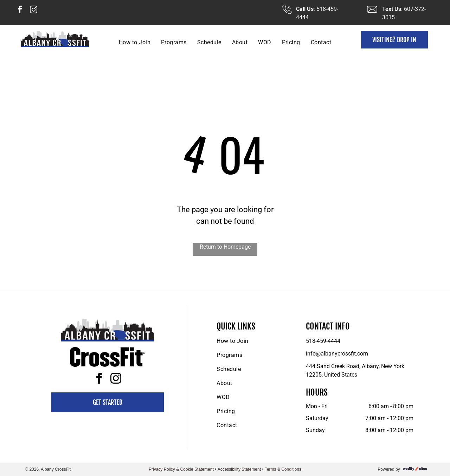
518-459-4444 (323, 341)
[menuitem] (135, 42)
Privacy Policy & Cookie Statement (181, 469)
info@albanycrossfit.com (337, 354)
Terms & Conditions (283, 469)
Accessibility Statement (239, 469)
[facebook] (20, 11)
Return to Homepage (225, 247)
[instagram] (33, 11)
